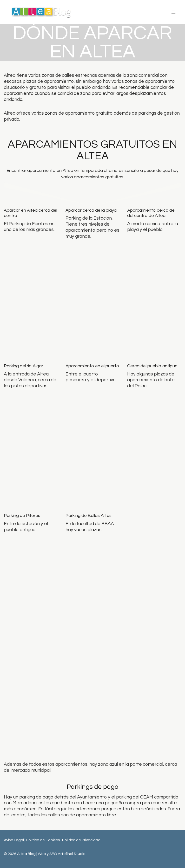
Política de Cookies (43, 840)
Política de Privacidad (81, 840)
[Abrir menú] (173, 12)
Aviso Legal (14, 840)
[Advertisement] (92, 708)
